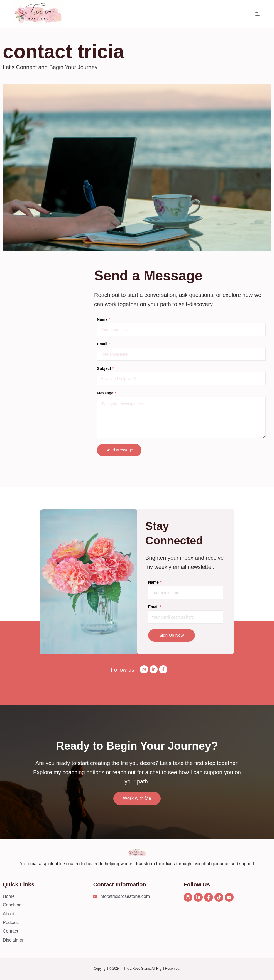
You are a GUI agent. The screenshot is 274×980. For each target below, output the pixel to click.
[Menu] (258, 14)
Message (107, 393)
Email (103, 344)
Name (103, 319)
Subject (105, 368)
